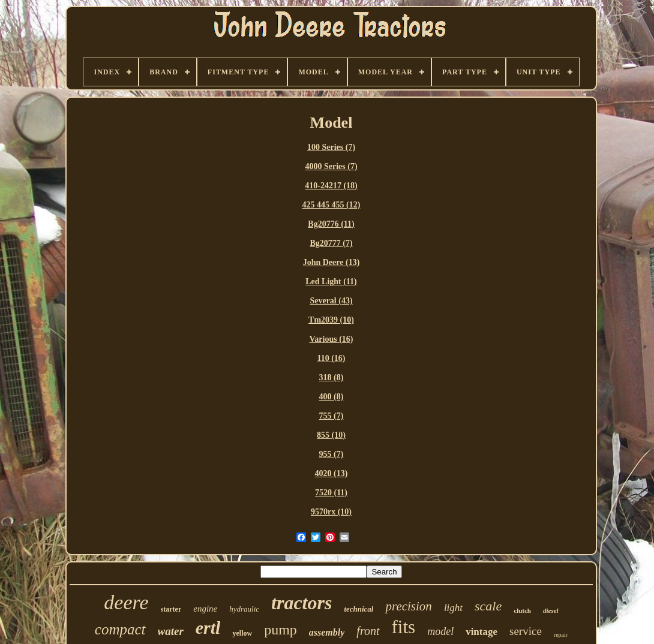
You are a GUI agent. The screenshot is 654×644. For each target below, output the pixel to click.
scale (488, 606)
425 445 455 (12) (331, 205)
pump (280, 630)
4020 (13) (331, 473)
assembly (327, 632)
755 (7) (331, 416)
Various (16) (331, 339)
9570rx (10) (331, 512)
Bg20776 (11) (331, 224)
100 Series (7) (331, 147)
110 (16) (331, 358)
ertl (208, 628)
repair (561, 635)
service (526, 631)
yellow (242, 633)
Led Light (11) (331, 282)
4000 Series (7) (331, 166)
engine (205, 609)
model (440, 631)
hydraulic (244, 609)
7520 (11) (331, 493)
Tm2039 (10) (331, 320)
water (171, 631)
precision (408, 606)
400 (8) (331, 397)
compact (120, 629)
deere (126, 602)
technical (358, 609)
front (368, 631)
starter (171, 609)
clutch (522, 610)
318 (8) (331, 377)
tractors (301, 603)
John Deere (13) (331, 262)
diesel (551, 610)
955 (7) (331, 454)
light (453, 608)
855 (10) (331, 435)
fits (404, 627)
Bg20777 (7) (331, 243)
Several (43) (331, 301)
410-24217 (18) (331, 186)
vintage (481, 632)
